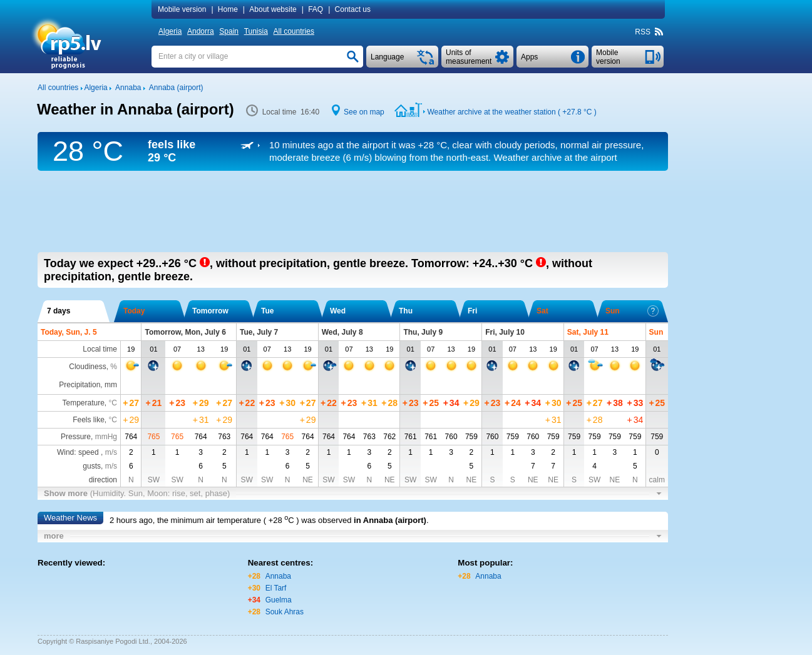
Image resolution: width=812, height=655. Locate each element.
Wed (338, 311)
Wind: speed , (87, 452)
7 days (59, 311)
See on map (364, 112)
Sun (632, 311)
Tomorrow (210, 311)
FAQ (316, 9)
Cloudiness (87, 367)
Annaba (278, 576)
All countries (294, 31)
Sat (542, 311)
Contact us (353, 9)
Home (228, 9)
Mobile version (182, 9)
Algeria (170, 31)
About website (273, 9)
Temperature (83, 403)
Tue (267, 311)
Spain (229, 31)
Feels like (89, 420)
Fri (472, 311)
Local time (100, 349)
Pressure (76, 437)
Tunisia (256, 31)
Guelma (279, 600)
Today (134, 311)
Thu (406, 311)
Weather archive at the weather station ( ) (511, 112)
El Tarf (276, 588)
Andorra (201, 31)
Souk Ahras (285, 612)
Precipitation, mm (88, 385)
